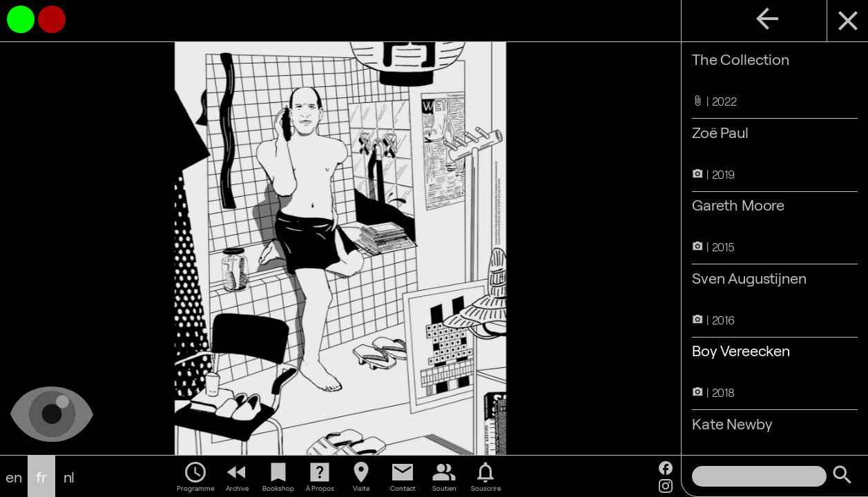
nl (69, 476)
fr (41, 476)
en (14, 476)
